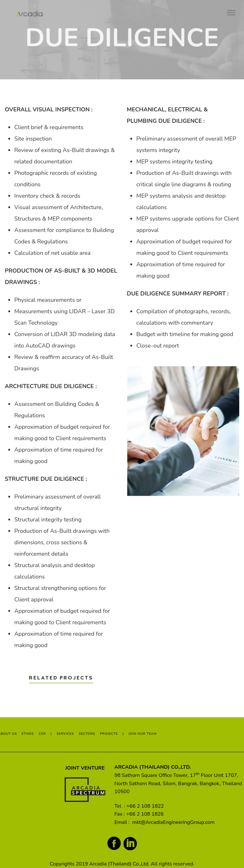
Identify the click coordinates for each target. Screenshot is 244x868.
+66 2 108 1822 (145, 806)
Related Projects (61, 678)
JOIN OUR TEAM (143, 734)
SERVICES (65, 734)
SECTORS (87, 734)
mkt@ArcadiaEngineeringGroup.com (173, 822)
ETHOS (28, 734)
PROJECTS (109, 734)
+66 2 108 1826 (145, 814)
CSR (42, 734)
